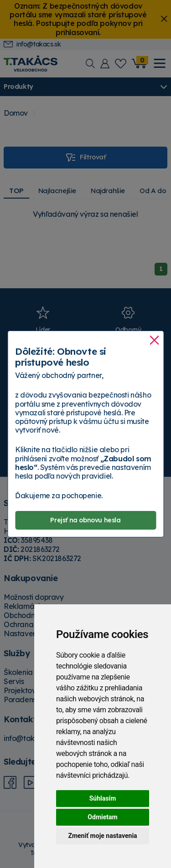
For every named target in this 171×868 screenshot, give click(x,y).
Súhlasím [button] (103, 798)
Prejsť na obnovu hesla (85, 520)
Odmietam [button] (102, 817)
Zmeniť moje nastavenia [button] (102, 836)
